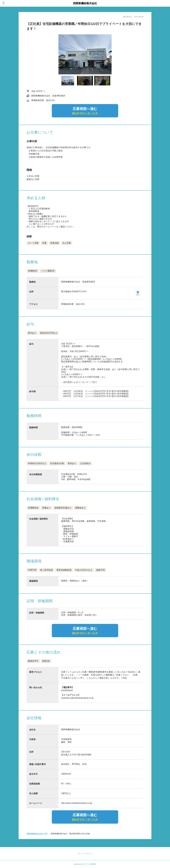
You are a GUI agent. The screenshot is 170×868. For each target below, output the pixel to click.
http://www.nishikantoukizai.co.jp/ (77, 803)
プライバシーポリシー (85, 854)
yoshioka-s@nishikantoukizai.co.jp (77, 698)
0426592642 (67, 690)
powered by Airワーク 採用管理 (85, 864)
